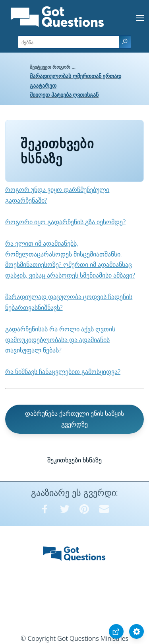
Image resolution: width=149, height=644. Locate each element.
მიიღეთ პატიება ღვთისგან (64, 95)
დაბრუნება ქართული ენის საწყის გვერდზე (74, 419)
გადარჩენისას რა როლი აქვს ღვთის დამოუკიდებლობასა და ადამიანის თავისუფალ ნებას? (60, 340)
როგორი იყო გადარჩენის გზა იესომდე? (65, 222)
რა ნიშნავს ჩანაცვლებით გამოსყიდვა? (63, 372)
